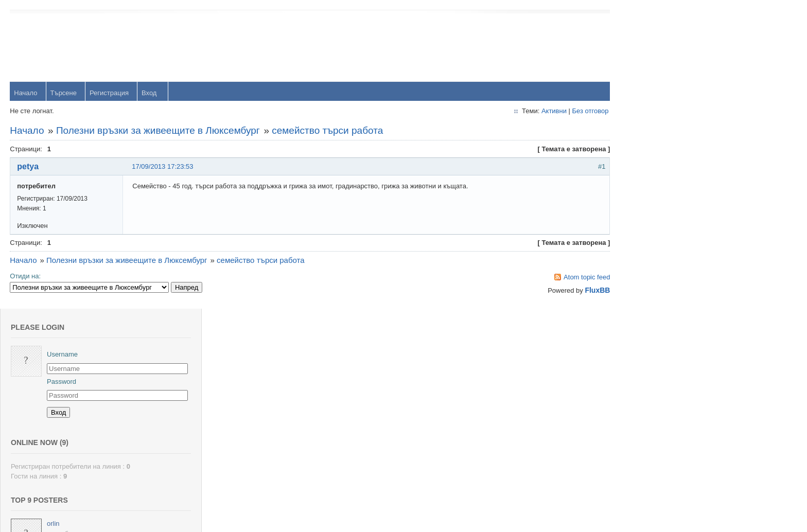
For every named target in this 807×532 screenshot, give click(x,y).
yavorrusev (669, 249)
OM (657, 383)
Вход (150, 93)
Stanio (662, 483)
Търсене (64, 93)
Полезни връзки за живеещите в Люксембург (159, 131)
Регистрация (110, 93)
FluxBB (582, 291)
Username (668, 46)
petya (28, 167)
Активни (539, 111)
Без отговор (575, 111)
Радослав (667, 349)
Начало (26, 93)
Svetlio (662, 449)
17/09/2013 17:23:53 (163, 167)
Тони (660, 282)
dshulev (664, 316)
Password (667, 73)
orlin (659, 215)
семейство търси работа (328, 131)
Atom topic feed (572, 278)
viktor (660, 416)
